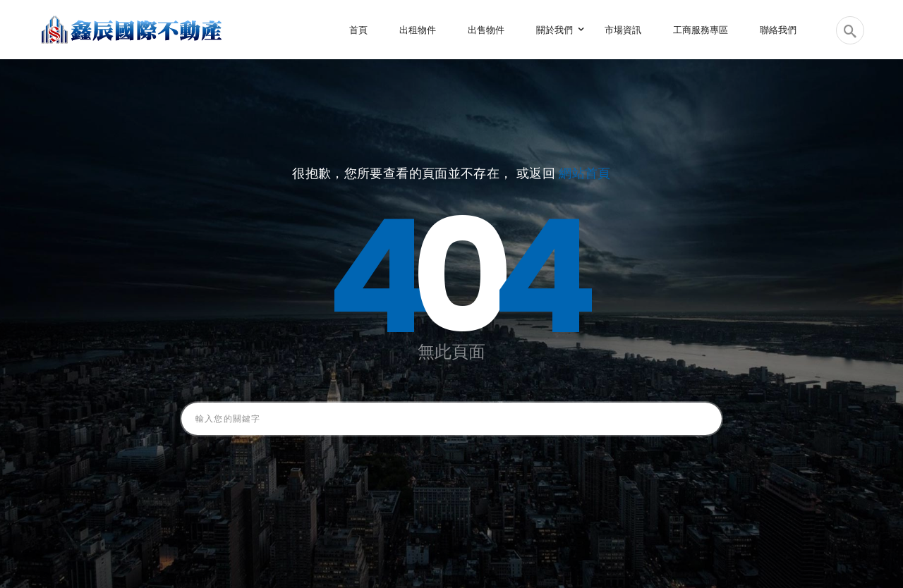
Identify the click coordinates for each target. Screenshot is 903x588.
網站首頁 (584, 173)
